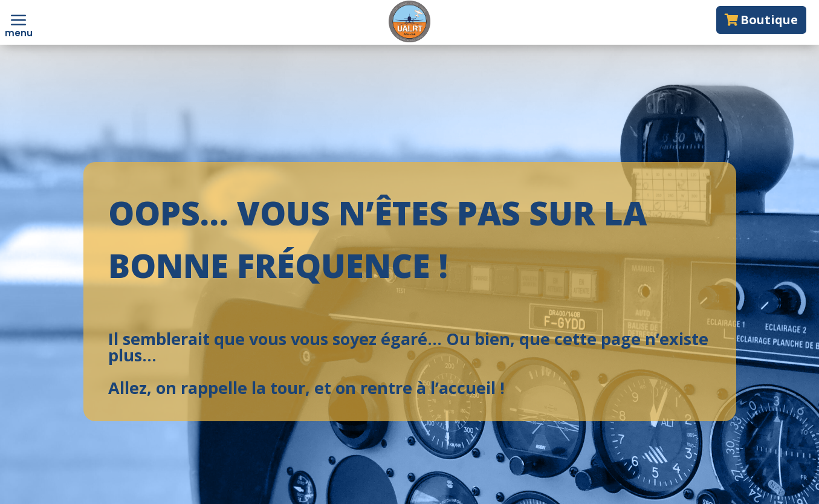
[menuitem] (19, 21)
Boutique (769, 20)
